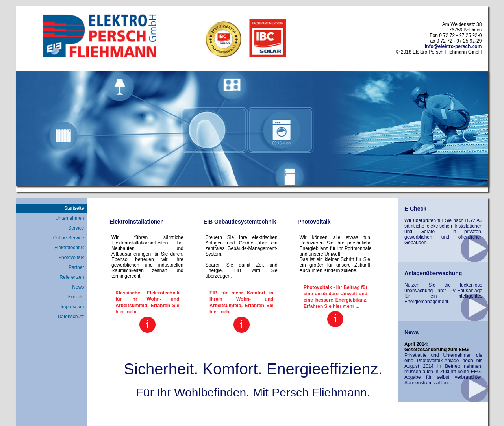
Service (77, 228)
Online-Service (70, 238)
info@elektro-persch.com (453, 46)
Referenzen (73, 277)
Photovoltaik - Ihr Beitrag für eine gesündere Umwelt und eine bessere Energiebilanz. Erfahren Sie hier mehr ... (335, 297)
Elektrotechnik (70, 248)
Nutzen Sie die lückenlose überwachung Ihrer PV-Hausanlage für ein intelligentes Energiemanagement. (443, 293)
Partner (78, 267)
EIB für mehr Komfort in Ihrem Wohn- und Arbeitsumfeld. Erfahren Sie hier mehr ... (241, 302)
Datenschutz (72, 317)
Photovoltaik (72, 257)
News (79, 287)
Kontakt (77, 297)
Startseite (75, 208)
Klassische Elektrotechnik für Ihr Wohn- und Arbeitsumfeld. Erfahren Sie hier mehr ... (147, 302)
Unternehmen (71, 218)
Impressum (74, 307)
